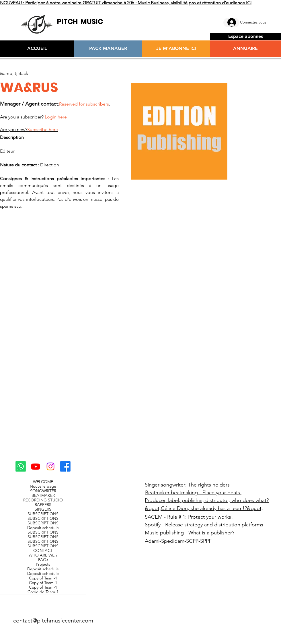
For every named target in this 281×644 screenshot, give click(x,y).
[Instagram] (50, 466)
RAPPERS (43, 505)
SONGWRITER (43, 491)
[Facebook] (65, 466)
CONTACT (43, 550)
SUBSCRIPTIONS (43, 514)
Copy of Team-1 (43, 578)
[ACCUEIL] (37, 49)
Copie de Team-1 (43, 592)
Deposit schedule (43, 528)
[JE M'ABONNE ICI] (176, 49)
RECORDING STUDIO (43, 500)
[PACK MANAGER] (108, 49)
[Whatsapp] (21, 466)
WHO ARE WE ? (43, 555)
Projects (43, 564)
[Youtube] (36, 466)
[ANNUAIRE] (245, 49)
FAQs (43, 560)
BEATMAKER (43, 495)
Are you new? (29, 130)
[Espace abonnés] (245, 37)
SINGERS (43, 509)
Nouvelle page (43, 486)
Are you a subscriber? (33, 117)
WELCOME (43, 482)
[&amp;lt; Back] (14, 74)
